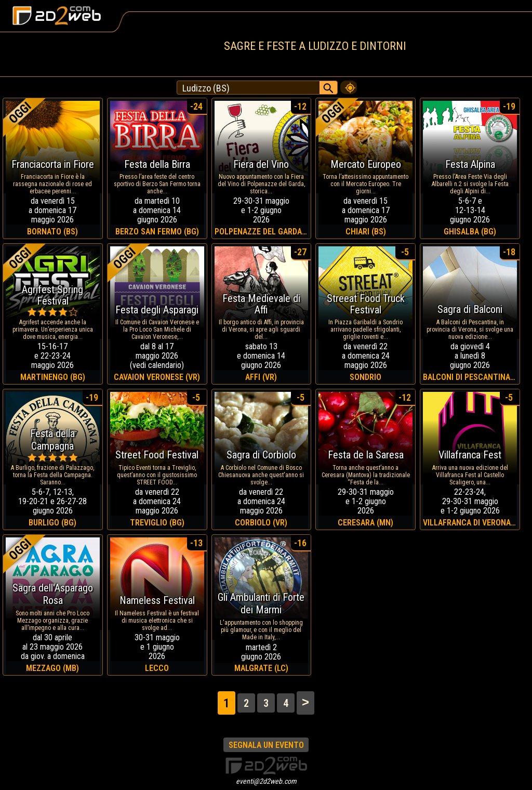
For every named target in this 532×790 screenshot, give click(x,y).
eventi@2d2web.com (266, 781)
